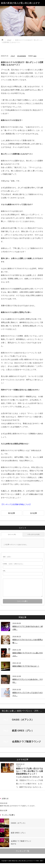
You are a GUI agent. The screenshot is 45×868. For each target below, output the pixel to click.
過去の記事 (4, 810)
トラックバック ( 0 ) (33, 534)
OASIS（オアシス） (19, 823)
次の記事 (33, 513)
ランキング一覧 (23, 851)
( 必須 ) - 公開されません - (13, 564)
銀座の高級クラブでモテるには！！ (26, 666)
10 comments (22, 56)
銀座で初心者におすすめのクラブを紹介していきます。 (18, 806)
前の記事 (12, 513)
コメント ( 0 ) (12, 534)
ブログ (9, 40)
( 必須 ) (7, 557)
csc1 (35, 56)
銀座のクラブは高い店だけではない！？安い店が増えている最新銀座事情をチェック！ (30, 771)
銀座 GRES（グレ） (19, 833)
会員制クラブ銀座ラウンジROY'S (21, 842)
